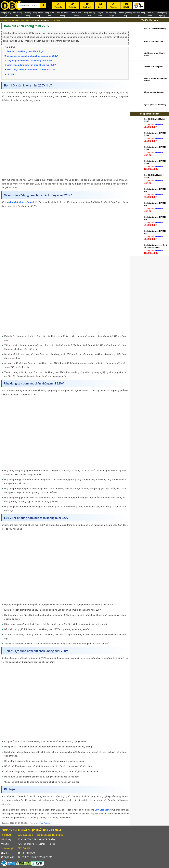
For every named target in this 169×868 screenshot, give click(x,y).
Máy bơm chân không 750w (154, 41)
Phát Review (45, 823)
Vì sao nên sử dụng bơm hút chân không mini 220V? (33, 56)
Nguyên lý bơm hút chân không (155, 105)
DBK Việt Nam (102, 810)
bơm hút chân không (21, 202)
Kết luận (11, 74)
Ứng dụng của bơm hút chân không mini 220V (29, 60)
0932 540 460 (24, 848)
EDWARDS (159, 125)
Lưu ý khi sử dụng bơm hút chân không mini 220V (31, 65)
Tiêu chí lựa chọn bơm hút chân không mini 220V (31, 69)
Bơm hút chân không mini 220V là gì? (25, 51)
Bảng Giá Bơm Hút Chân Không (155, 29)
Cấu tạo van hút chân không (154, 92)
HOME (4, 20)
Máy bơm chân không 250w (154, 67)
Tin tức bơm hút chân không (19, 20)
